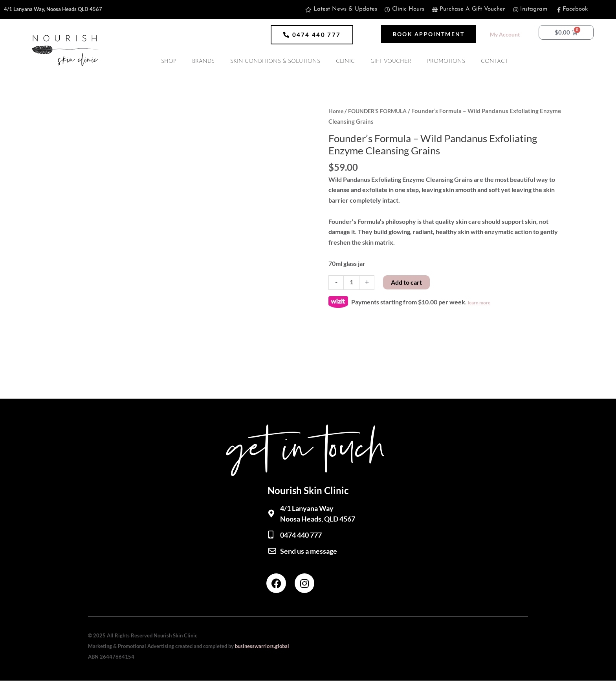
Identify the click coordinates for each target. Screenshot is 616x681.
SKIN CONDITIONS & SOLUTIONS (275, 61)
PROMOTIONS (446, 61)
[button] (312, 35)
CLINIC (345, 61)
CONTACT (494, 61)
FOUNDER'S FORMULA (381, 111)
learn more (479, 303)
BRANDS (203, 61)
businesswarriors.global (262, 646)
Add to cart (407, 282)
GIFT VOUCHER (391, 61)
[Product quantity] (352, 282)
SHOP (169, 61)
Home (336, 111)
